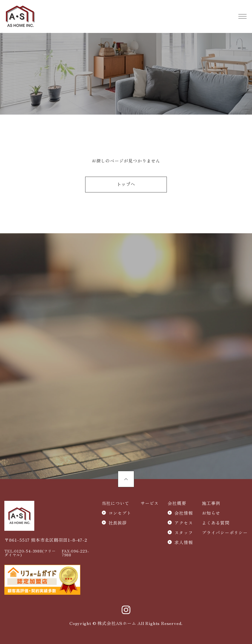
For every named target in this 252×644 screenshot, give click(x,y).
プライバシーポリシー (225, 532)
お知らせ (211, 513)
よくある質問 (216, 523)
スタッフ (184, 532)
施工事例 (211, 503)
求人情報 (184, 542)
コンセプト (120, 513)
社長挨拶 (118, 523)
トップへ (126, 185)
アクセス (184, 523)
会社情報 (184, 513)
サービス (150, 503)
